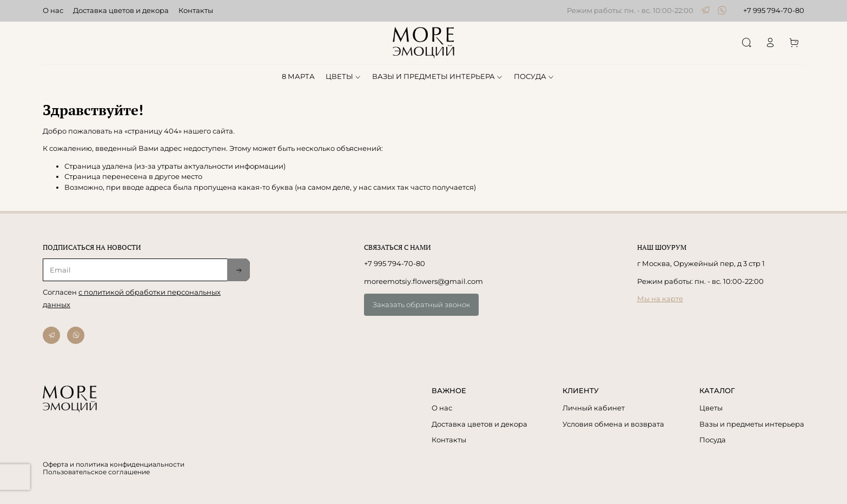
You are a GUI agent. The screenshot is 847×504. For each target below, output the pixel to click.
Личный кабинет (594, 408)
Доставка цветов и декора (121, 10)
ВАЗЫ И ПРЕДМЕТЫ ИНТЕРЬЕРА (438, 76)
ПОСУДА (534, 76)
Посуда (713, 440)
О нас (53, 10)
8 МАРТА (298, 76)
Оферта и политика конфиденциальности (114, 465)
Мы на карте (660, 299)
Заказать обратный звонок (421, 304)
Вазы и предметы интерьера (752, 424)
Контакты (196, 10)
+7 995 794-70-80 (774, 10)
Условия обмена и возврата (613, 424)
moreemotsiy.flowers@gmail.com (423, 281)
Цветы (711, 408)
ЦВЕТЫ (344, 76)
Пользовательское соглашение (96, 472)
